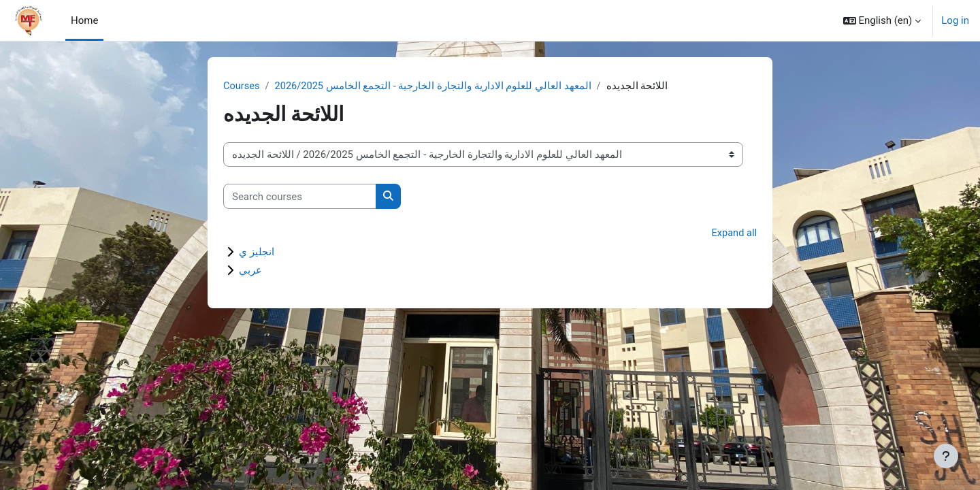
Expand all (734, 234)
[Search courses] (300, 197)
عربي (250, 271)
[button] (882, 20)
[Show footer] (946, 456)
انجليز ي (257, 252)
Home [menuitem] (84, 20)
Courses (242, 86)
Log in (955, 20)
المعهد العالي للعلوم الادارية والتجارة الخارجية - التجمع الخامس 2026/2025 (435, 86)
